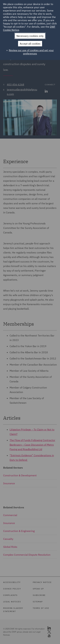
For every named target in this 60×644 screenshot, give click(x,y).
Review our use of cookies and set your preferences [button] (31, 52)
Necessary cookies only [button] (30, 36)
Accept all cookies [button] (30, 44)
